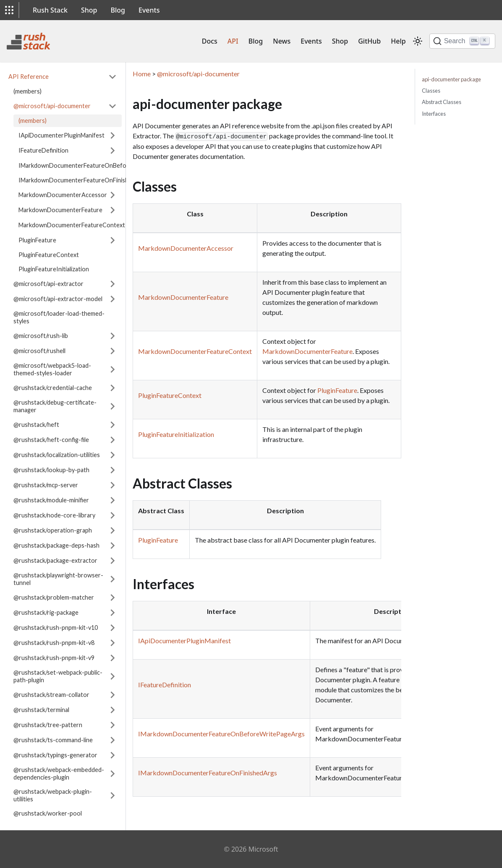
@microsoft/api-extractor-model (58, 299)
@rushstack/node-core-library (54, 515)
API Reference (29, 77)
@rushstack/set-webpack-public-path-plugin (58, 676)
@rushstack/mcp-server (46, 485)
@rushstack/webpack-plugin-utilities (53, 795)
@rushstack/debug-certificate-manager (55, 406)
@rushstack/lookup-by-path (51, 470)
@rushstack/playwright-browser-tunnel (58, 579)
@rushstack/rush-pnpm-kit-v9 (54, 658)
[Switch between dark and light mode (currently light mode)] (418, 41)
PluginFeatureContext (49, 255)
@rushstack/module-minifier (51, 500)
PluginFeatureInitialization (54, 269)
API (233, 41)
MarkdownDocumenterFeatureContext (72, 225)
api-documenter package (451, 79)
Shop (89, 10)
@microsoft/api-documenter (52, 106)
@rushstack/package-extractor (55, 560)
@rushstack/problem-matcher (54, 597)
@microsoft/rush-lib (41, 336)
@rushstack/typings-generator (55, 755)
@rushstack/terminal (41, 710)
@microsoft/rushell (39, 351)
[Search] (462, 41)
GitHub (369, 41)
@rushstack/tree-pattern (48, 725)
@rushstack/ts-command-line (53, 740)
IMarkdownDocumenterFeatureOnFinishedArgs (70, 180)
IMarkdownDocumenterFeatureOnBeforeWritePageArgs (97, 165)
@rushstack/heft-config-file (51, 440)
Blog (118, 10)
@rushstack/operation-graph (53, 530)
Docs (210, 41)
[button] (9, 10)
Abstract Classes (442, 102)
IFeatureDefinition (43, 150)
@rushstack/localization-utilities (57, 455)
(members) (27, 91)
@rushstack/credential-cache (53, 388)
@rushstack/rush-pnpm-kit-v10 (56, 628)
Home (142, 74)
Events (149, 10)
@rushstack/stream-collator (51, 695)
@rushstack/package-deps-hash (56, 545)
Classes (431, 91)
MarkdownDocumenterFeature (60, 210)
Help (398, 41)
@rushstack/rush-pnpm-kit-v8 (54, 643)
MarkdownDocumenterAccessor (63, 195)
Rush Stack (50, 10)
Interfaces (434, 114)
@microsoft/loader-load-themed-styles (59, 317)
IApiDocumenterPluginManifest (61, 135)
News (282, 41)
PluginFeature (37, 240)
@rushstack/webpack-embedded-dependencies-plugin (59, 773)
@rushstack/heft (36, 425)
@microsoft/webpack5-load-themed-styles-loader (52, 369)
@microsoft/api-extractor (48, 284)
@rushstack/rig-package (46, 612)
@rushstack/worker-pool (48, 813)
